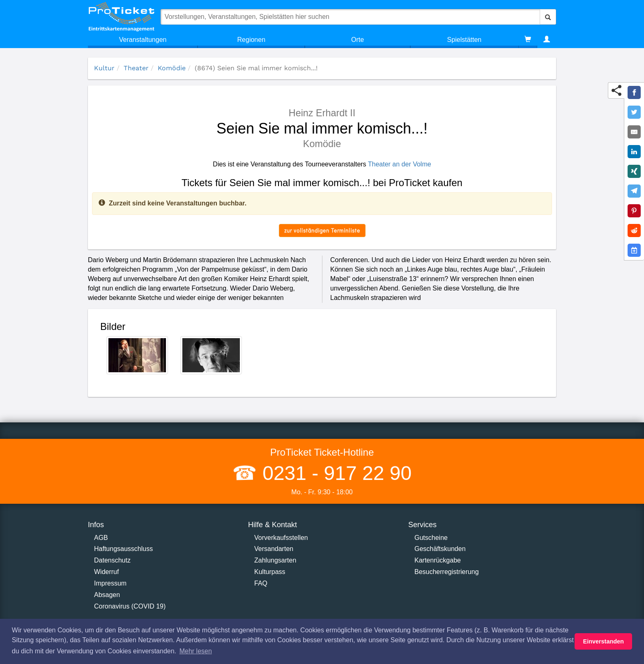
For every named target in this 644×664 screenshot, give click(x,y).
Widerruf (106, 572)
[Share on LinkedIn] (634, 152)
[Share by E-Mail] (634, 132)
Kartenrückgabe (438, 560)
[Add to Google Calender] (634, 250)
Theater (136, 68)
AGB (101, 538)
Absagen (107, 595)
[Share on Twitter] (634, 112)
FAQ (261, 583)
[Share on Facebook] (634, 92)
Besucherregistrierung (447, 572)
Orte (358, 40)
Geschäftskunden (440, 549)
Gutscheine (431, 538)
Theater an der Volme (400, 164)
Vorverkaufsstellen (281, 538)
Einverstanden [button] (604, 641)
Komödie (172, 68)
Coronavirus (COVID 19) (130, 606)
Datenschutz (112, 560)
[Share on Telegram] (634, 191)
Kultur (104, 68)
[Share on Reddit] (634, 231)
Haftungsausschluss (123, 549)
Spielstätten (465, 40)
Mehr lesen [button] (196, 651)
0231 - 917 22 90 (334, 473)
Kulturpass (270, 572)
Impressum (110, 583)
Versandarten (274, 549)
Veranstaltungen (143, 40)
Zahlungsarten (275, 560)
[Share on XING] (634, 171)
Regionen (252, 40)
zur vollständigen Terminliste (322, 230)
